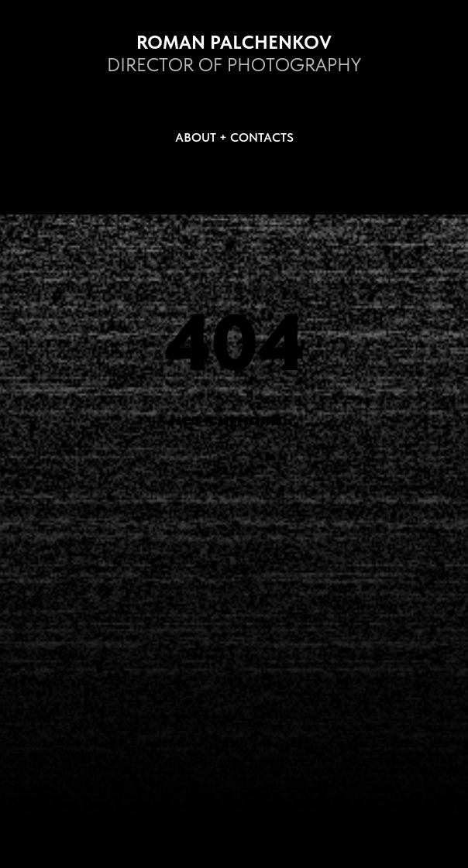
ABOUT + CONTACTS (234, 137)
